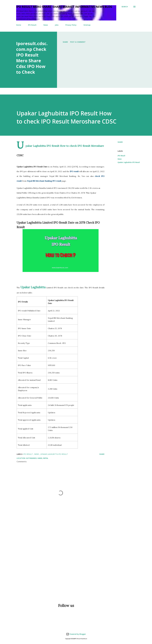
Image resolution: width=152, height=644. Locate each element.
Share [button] (65, 42)
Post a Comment (78, 42)
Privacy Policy (71, 25)
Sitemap (87, 25)
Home (19, 25)
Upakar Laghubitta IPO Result (129, 162)
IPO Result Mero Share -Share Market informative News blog (64, 7)
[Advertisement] (71, 568)
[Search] (125, 7)
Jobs (57, 25)
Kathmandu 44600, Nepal (37, 458)
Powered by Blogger (76, 634)
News (46, 25)
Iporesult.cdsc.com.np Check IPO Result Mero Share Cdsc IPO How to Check (32, 58)
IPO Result (32, 25)
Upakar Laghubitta (33, 287)
